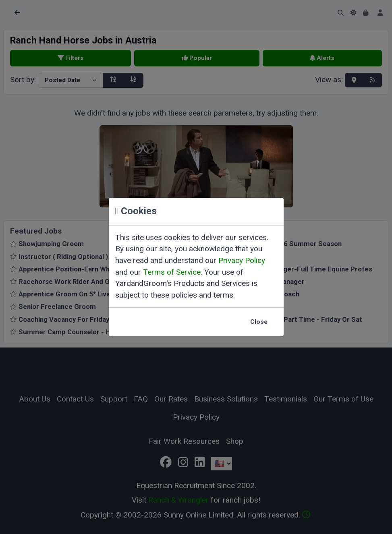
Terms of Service (172, 272)
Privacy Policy (242, 260)
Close (259, 322)
